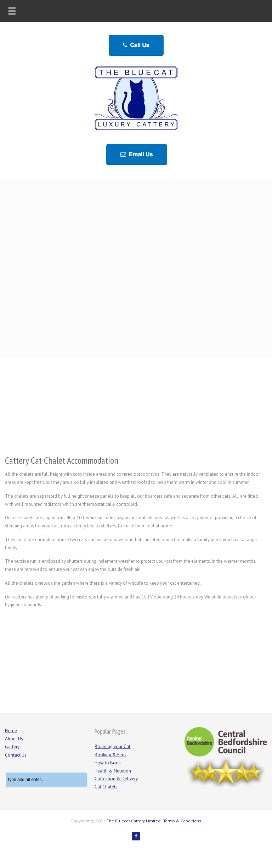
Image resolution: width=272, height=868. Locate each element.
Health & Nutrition (113, 771)
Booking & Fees (110, 755)
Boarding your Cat (112, 747)
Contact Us (16, 755)
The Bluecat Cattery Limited (134, 821)
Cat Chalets (106, 787)
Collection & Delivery (116, 779)
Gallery (12, 747)
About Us (14, 739)
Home (11, 731)
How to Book (108, 763)
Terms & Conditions (182, 821)
